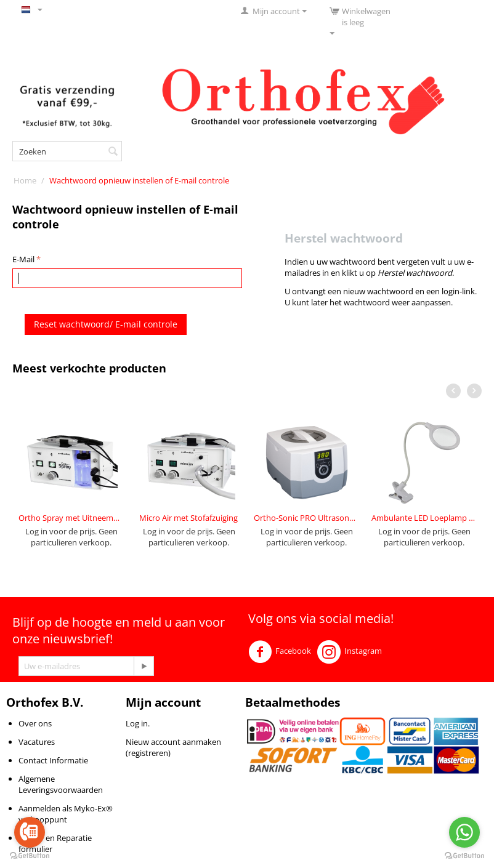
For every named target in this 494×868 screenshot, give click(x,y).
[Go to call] (30, 832)
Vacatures (37, 742)
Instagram (350, 652)
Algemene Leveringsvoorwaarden (61, 784)
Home (25, 180)
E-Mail (23, 259)
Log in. (138, 723)
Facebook (280, 652)
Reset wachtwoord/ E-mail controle (106, 324)
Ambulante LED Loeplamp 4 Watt (424, 518)
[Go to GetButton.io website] (30, 856)
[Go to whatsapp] (464, 832)
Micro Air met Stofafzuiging (188, 518)
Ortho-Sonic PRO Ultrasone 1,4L (307, 518)
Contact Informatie (53, 760)
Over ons (35, 723)
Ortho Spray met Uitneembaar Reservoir (71, 518)
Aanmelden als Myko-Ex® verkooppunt (66, 814)
